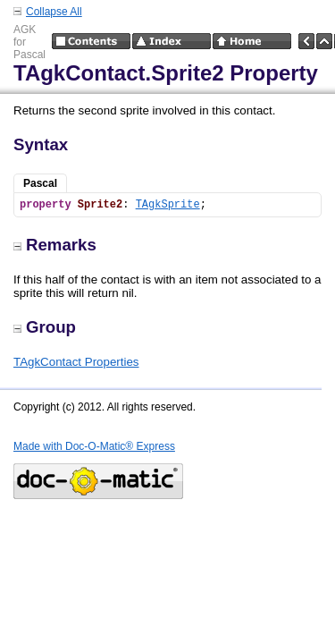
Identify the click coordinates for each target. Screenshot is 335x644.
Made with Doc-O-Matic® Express (94, 446)
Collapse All (54, 12)
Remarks (55, 245)
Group (45, 327)
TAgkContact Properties (76, 362)
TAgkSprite (168, 205)
